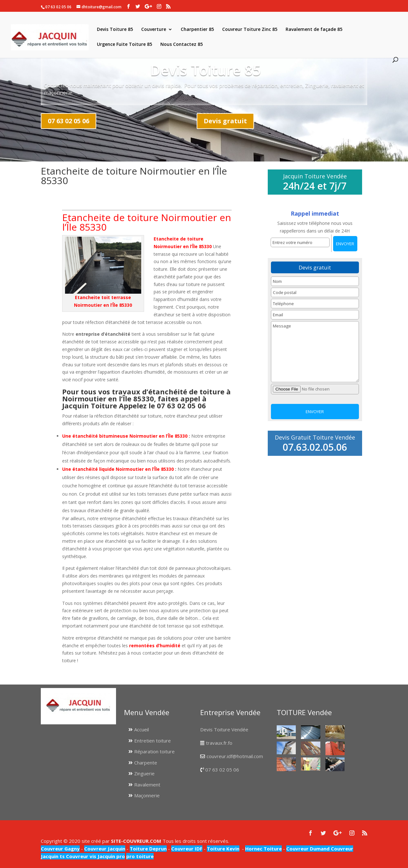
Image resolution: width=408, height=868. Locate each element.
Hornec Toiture (263, 849)
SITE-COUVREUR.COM (136, 841)
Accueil (142, 729)
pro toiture (140, 856)
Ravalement (147, 785)
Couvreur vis (80, 856)
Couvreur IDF (187, 849)
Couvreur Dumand (308, 849)
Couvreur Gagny (60, 849)
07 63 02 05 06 (69, 121)
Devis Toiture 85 (115, 30)
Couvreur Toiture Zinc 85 (250, 30)
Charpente (146, 763)
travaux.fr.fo (219, 743)
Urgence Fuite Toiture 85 (124, 45)
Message (315, 352)
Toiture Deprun (148, 849)
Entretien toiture (153, 741)
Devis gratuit (225, 121)
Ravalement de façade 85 (314, 30)
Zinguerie (144, 773)
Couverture (154, 30)
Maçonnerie (147, 795)
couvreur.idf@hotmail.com (235, 756)
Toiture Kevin (223, 849)
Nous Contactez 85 (182, 45)
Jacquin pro (111, 856)
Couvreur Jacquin (105, 849)
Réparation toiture (154, 751)
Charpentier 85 (197, 30)
